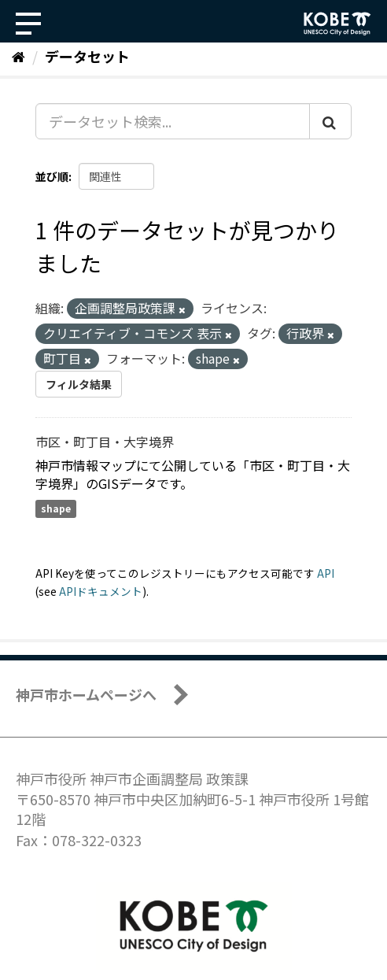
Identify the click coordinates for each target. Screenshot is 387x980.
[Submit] (330, 121)
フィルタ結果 (79, 384)
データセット (87, 56)
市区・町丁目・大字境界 (105, 442)
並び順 (52, 176)
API (326, 573)
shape (56, 509)
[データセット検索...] (173, 121)
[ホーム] (18, 56)
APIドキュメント (101, 591)
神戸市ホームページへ (86, 694)
